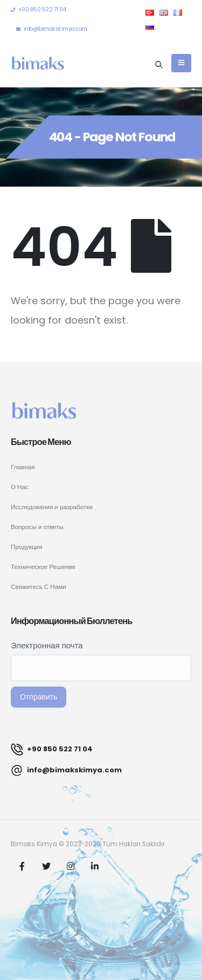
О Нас (20, 487)
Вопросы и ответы (37, 527)
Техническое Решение (43, 567)
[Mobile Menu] (181, 63)
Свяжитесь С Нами (39, 587)
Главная (23, 467)
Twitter (46, 866)
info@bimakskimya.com (66, 770)
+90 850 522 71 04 (52, 749)
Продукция (26, 547)
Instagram (71, 866)
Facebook (22, 866)
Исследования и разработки (52, 507)
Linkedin (95, 866)
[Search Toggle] (159, 64)
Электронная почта (47, 645)
